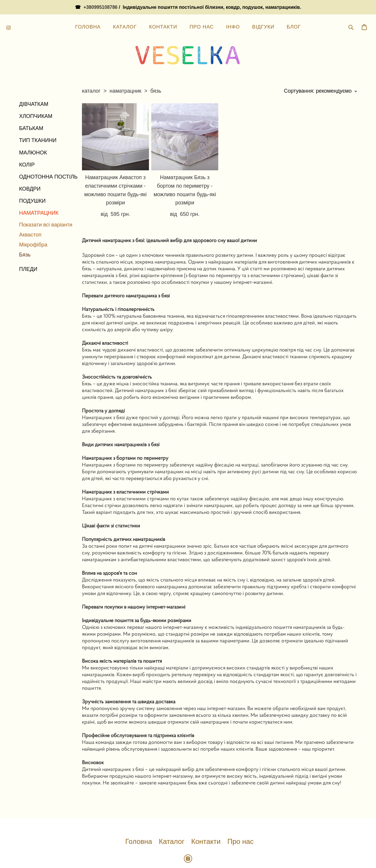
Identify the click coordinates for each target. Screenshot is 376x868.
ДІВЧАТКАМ (34, 82)
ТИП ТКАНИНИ (38, 119)
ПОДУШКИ (32, 179)
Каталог (172, 819)
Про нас (240, 819)
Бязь (25, 233)
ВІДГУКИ (263, 8)
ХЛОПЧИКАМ (36, 94)
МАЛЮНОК (33, 131)
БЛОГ (294, 8)
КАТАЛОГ (125, 8)
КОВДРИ (30, 167)
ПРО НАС (202, 8)
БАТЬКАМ (31, 106)
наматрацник (125, 69)
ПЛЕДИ (28, 247)
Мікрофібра (33, 223)
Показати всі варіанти (46, 203)
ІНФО (233, 8)
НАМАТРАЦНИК (39, 191)
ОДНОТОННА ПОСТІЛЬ (48, 155)
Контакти (206, 819)
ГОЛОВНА (88, 8)
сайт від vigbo (188, 854)
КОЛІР (27, 143)
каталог (91, 69)
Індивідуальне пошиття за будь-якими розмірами (137, 598)
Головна (139, 819)
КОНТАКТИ (163, 8)
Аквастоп (30, 213)
